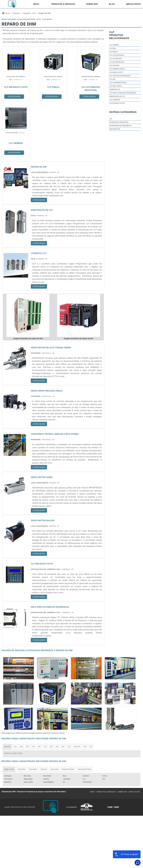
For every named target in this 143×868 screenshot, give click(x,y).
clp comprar (115, 100)
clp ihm (39, 19)
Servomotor (115, 129)
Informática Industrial (119, 122)
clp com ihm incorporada (120, 76)
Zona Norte (22, 713)
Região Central (9, 713)
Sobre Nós (92, 4)
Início (36, 4)
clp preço (113, 52)
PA (91, 691)
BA (63, 691)
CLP (111, 119)
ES (27, 691)
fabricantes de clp (117, 96)
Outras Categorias (123, 112)
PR (39, 691)
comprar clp (115, 90)
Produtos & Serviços (63, 4)
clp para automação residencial (123, 93)
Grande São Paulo (68, 713)
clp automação (116, 59)
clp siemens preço (117, 69)
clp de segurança (117, 62)
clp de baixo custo (117, 103)
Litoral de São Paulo (85, 713)
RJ (15, 691)
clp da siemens (47, 19)
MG (21, 691)
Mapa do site (134, 736)
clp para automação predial (26, 19)
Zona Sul (44, 713)
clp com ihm (114, 66)
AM (85, 691)
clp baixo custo (116, 72)
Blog (112, 4)
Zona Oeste (33, 713)
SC (45, 691)
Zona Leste (54, 713)
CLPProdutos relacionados (119, 35)
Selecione (7, 691)
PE (57, 691)
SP (33, 691)
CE (69, 691)
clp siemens (114, 45)
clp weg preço (115, 86)
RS (51, 691)
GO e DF (77, 691)
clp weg (113, 48)
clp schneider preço (118, 83)
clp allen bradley (117, 55)
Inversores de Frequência (120, 126)
